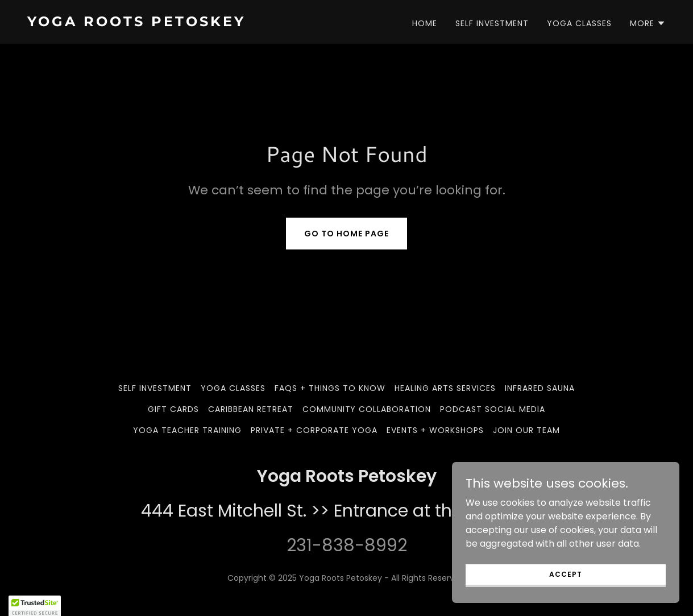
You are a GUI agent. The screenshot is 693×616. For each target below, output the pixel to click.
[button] (648, 23)
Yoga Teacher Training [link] (187, 430)
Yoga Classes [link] (579, 23)
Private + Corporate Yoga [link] (314, 430)
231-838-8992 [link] (347, 546)
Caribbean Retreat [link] (251, 409)
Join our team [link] (526, 430)
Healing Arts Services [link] (445, 388)
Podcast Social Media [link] (493, 409)
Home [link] (425, 23)
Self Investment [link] (492, 23)
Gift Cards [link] (173, 409)
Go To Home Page (346, 234)
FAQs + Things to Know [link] (330, 388)
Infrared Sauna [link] (540, 388)
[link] (182, 23)
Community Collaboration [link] (367, 409)
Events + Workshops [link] (435, 430)
